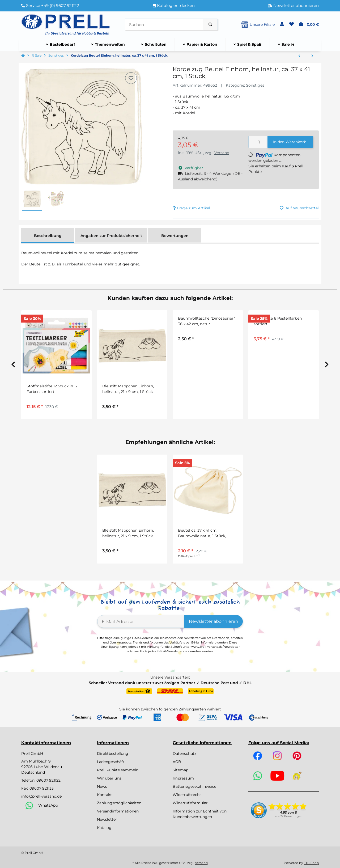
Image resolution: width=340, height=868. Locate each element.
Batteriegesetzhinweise (194, 786)
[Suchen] (164, 25)
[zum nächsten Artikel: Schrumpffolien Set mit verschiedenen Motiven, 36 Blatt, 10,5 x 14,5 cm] (312, 56)
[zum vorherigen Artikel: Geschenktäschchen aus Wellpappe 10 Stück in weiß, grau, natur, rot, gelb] (299, 56)
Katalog (104, 828)
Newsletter (107, 819)
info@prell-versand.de (41, 796)
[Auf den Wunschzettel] (131, 78)
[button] (282, 24)
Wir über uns (109, 778)
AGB (177, 762)
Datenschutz (184, 753)
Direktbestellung (113, 753)
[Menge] (258, 142)
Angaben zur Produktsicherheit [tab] (111, 236)
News (102, 786)
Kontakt (104, 795)
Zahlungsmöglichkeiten (119, 803)
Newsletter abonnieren (214, 621)
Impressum (183, 778)
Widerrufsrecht (187, 795)
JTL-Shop (311, 863)
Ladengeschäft (111, 762)
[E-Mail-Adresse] (141, 621)
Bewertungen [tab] (175, 236)
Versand (222, 153)
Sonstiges (255, 85)
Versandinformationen (118, 811)
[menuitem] (61, 45)
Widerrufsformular (190, 803)
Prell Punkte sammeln (118, 770)
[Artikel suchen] (210, 25)
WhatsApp (48, 805)
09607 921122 (48, 780)
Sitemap (180, 770)
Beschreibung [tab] (48, 236)
